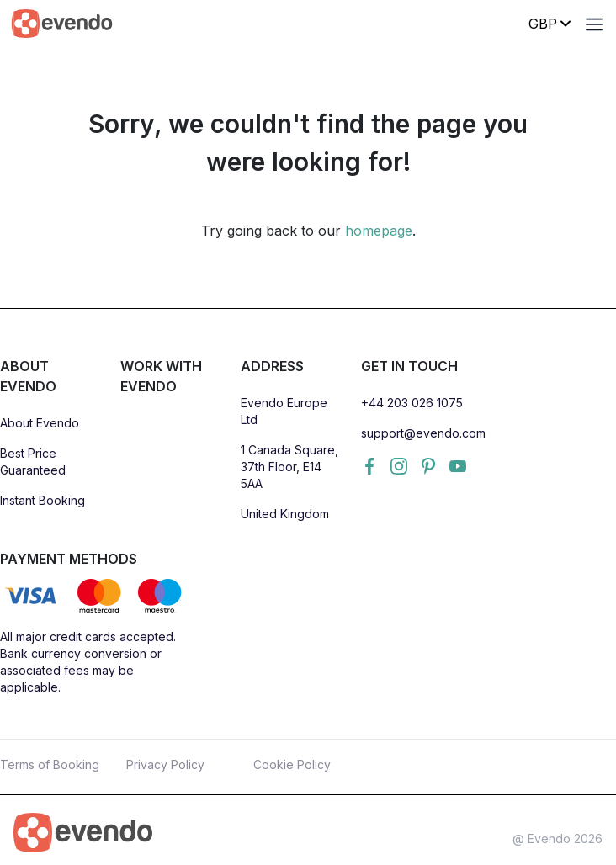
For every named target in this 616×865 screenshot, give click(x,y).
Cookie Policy (292, 764)
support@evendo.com (423, 433)
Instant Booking (42, 500)
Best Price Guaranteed (33, 462)
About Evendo (40, 423)
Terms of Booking (50, 764)
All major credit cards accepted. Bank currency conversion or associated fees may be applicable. (88, 662)
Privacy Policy (165, 764)
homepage (379, 231)
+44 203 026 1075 (412, 403)
